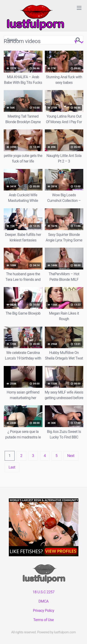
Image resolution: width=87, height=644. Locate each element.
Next (71, 456)
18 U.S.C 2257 (43, 592)
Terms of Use (43, 620)
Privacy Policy (44, 611)
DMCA (43, 601)
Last (12, 467)
